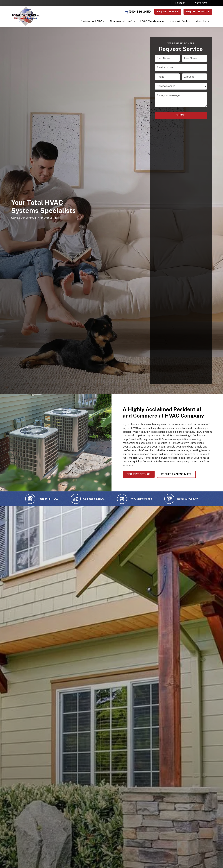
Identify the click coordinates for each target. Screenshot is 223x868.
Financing (180, 3)
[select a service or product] (181, 86)
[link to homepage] (26, 16)
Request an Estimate (176, 474)
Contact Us (201, 3)
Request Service (168, 12)
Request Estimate (198, 12)
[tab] (42, 499)
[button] (93, 22)
